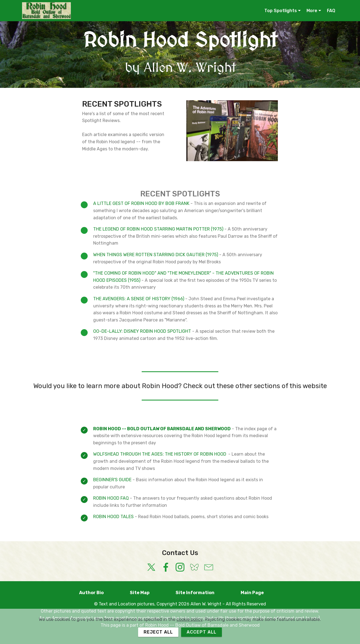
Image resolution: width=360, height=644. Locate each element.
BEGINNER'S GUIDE (112, 480)
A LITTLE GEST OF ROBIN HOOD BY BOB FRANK (142, 203)
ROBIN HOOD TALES (113, 517)
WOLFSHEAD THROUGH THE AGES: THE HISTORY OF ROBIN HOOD (160, 454)
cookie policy (190, 619)
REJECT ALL (158, 632)
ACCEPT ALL (202, 632)
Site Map (148, 593)
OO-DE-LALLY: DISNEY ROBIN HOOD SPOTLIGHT (142, 331)
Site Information (204, 593)
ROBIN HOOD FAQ (111, 498)
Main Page (261, 593)
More (312, 11)
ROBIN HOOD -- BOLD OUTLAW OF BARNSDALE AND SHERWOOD (162, 429)
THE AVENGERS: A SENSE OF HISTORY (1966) (139, 299)
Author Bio (100, 593)
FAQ (331, 11)
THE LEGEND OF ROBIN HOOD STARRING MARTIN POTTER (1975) (159, 229)
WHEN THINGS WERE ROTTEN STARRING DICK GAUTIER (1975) (156, 255)
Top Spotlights (281, 11)
